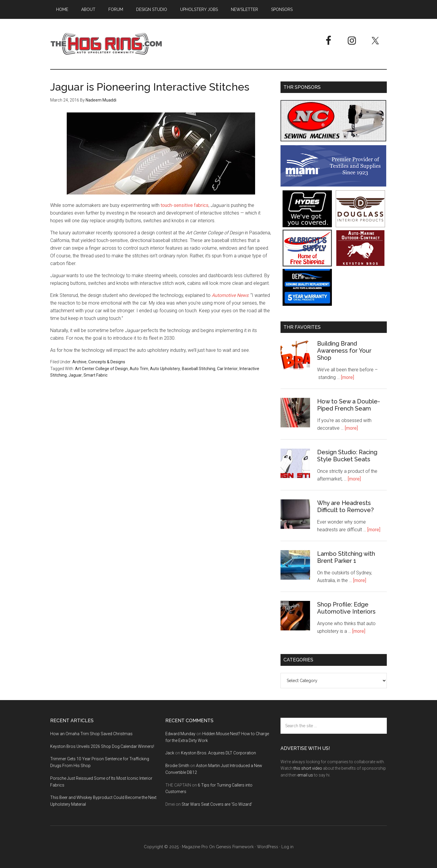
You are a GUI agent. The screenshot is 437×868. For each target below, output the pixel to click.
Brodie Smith (177, 766)
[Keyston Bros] (360, 265)
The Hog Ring (106, 44)
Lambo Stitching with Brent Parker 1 (346, 557)
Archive (79, 362)
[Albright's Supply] (307, 265)
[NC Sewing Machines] (333, 140)
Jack (170, 753)
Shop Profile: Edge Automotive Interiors (346, 608)
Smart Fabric (96, 375)
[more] (348, 377)
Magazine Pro (195, 847)
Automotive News (230, 295)
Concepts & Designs (107, 362)
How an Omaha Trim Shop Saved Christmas (91, 734)
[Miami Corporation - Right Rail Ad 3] (333, 185)
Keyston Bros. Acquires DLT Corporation (218, 753)
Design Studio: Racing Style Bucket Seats (347, 456)
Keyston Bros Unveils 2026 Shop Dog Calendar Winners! (102, 746)
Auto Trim (139, 369)
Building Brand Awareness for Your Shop (344, 351)
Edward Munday (180, 734)
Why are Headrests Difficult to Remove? (345, 506)
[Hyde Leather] (307, 226)
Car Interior (227, 369)
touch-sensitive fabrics (185, 205)
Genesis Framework (235, 847)
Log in (287, 847)
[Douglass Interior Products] (360, 226)
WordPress (268, 847)
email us (305, 775)
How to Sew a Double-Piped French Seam (349, 405)
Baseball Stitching (199, 369)
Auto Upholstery (165, 369)
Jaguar (75, 375)
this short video (308, 768)
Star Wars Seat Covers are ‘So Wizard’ (217, 804)
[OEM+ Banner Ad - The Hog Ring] (307, 304)
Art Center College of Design (101, 369)
